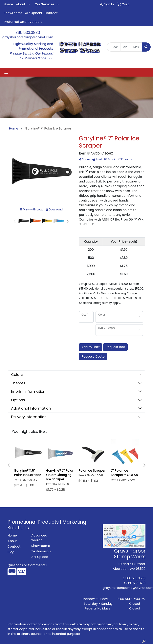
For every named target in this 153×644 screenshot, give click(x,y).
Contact (51, 13)
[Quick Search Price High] (137, 47)
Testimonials (41, 551)
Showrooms (13, 13)
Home (8, 4)
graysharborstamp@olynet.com (28, 37)
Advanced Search (39, 538)
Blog (11, 552)
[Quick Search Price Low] (126, 47)
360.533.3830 (28, 33)
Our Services (44, 4)
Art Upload (33, 13)
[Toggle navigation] (6, 72)
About (21, 4)
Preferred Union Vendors (23, 22)
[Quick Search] (114, 47)
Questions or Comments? (27, 565)
